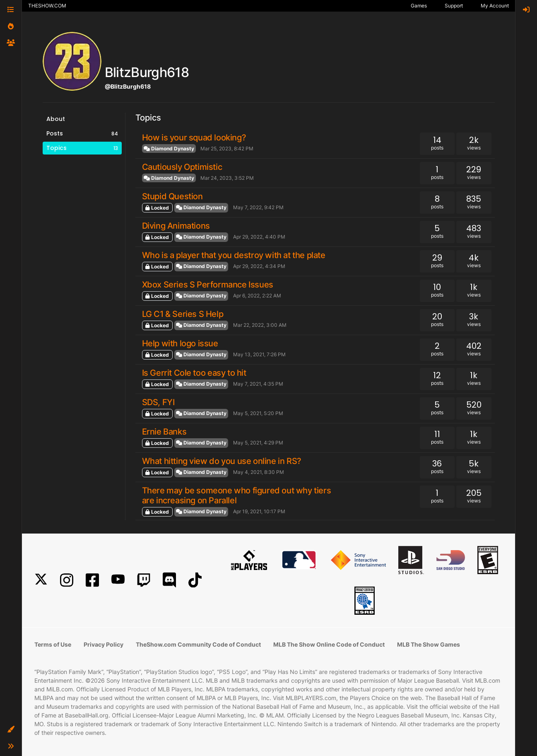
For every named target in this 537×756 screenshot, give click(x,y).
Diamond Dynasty (169, 149)
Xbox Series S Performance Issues (208, 285)
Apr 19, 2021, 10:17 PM (259, 511)
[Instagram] (67, 580)
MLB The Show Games (429, 644)
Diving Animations (176, 226)
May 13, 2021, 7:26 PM (259, 354)
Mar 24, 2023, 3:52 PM (227, 178)
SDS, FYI (158, 402)
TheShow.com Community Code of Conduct (198, 644)
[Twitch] (144, 580)
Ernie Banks (164, 432)
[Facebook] (92, 580)
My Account (495, 6)
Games (419, 6)
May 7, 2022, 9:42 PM (258, 207)
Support (454, 6)
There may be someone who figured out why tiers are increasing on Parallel (237, 495)
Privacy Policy (104, 644)
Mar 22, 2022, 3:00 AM (260, 325)
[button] (11, 729)
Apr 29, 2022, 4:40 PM (259, 237)
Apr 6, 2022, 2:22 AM (257, 296)
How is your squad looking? (194, 138)
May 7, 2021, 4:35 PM (258, 384)
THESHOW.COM (47, 6)
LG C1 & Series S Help (183, 314)
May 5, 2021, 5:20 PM (258, 413)
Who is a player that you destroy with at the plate (234, 255)
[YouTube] (118, 580)
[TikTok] (195, 580)
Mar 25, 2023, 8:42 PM (227, 149)
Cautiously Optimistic (182, 167)
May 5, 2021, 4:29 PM (258, 443)
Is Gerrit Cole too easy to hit (194, 373)
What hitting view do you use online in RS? (222, 461)
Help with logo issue (180, 343)
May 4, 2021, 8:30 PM (259, 472)
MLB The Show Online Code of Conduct (329, 644)
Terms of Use (53, 644)
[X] (41, 580)
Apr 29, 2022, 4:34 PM (259, 266)
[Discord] (169, 580)
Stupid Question (172, 196)
